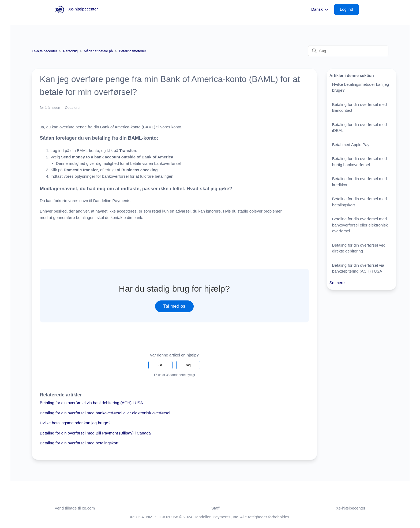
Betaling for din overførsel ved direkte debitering (359, 248)
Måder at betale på (98, 51)
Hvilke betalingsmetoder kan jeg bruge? (75, 423)
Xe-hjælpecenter (44, 51)
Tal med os (174, 306)
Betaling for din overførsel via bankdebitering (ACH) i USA (91, 403)
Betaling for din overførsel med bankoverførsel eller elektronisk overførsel (105, 413)
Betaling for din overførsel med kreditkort (359, 182)
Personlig (70, 51)
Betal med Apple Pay (351, 145)
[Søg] (348, 51)
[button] (349, 10)
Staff (215, 508)
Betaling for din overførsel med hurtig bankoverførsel (359, 162)
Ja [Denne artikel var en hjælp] (160, 365)
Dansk (320, 10)
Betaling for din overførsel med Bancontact (359, 107)
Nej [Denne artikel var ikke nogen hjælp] (188, 365)
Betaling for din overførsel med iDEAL (359, 128)
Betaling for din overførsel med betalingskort (79, 443)
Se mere (337, 283)
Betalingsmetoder (132, 51)
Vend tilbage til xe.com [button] (75, 508)
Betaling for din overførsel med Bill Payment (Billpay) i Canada (95, 433)
